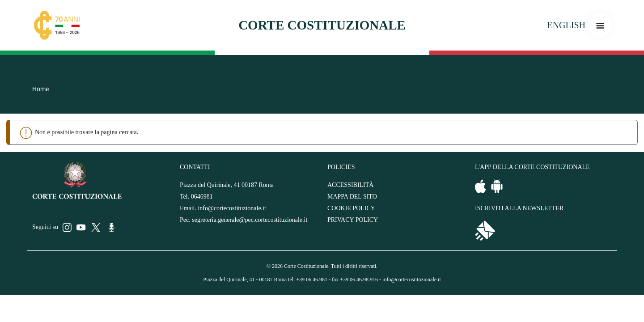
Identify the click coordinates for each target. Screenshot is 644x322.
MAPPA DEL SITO (352, 197)
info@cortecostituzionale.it (232, 208)
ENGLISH (566, 25)
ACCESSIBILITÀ (350, 185)
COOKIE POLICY (351, 208)
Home (40, 89)
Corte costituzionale (322, 25)
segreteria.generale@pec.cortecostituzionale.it (250, 220)
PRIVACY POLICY (353, 220)
